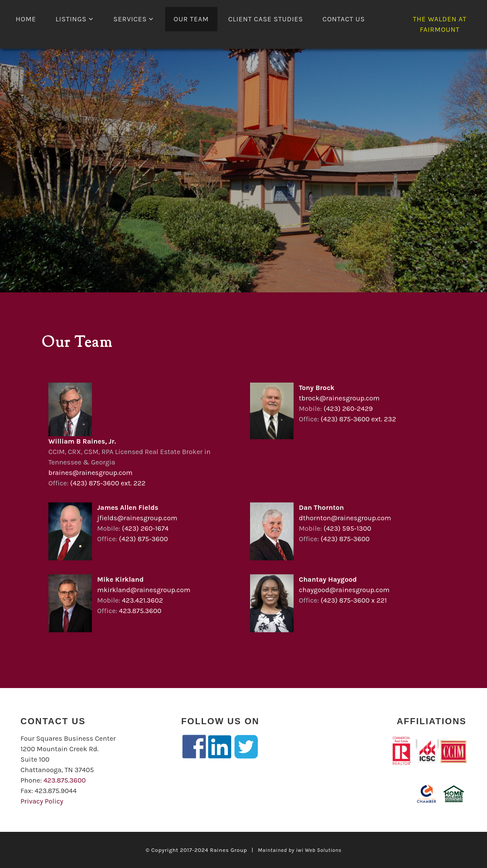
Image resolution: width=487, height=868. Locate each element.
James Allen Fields (128, 507)
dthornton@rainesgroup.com (345, 518)
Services (130, 19)
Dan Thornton (321, 507)
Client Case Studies (266, 19)
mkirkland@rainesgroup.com (144, 590)
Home (26, 19)
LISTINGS (71, 19)
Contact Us (343, 19)
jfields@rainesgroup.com (137, 518)
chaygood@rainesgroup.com (344, 590)
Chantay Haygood (328, 579)
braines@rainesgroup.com (90, 473)
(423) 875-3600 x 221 (354, 600)
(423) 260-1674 (145, 528)
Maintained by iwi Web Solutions (300, 850)
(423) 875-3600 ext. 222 (108, 483)
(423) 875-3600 (143, 539)
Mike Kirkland (120, 579)
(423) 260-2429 (348, 409)
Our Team (191, 19)
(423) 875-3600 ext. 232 (358, 419)
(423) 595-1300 (347, 528)
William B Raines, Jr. (82, 441)
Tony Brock (317, 388)
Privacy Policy (42, 801)
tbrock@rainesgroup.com (339, 398)
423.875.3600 (140, 611)
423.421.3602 (142, 600)
